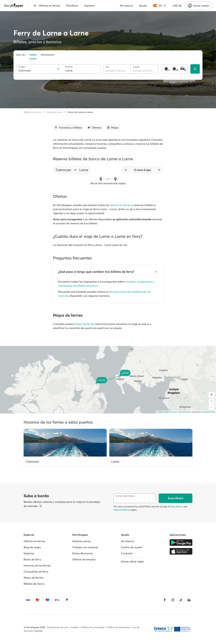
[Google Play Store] (181, 542)
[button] (75, 170)
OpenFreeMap (170, 412)
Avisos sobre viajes (132, 561)
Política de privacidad (93, 627)
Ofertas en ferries (47, 6)
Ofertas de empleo (84, 559)
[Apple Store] (181, 551)
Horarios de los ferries (37, 565)
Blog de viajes (32, 547)
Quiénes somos (82, 541)
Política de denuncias (118, 627)
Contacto (127, 553)
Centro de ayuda (132, 547)
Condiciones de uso (57, 627)
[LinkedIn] (189, 600)
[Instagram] (173, 600)
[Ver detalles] (41, 506)
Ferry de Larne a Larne (80, 112)
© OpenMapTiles (184, 412)
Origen (22, 67)
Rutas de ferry (55, 112)
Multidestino (48, 55)
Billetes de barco (33, 112)
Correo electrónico (125, 496)
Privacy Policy (175, 507)
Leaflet (159, 412)
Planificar (72, 6)
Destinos (29, 553)
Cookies (74, 627)
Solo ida (21, 55)
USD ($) (177, 6)
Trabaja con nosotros (85, 547)
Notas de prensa (83, 553)
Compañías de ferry (36, 572)
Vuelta (33, 55)
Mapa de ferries (85, 324)
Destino (69, 67)
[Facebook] (165, 600)
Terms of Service (122, 510)
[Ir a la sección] (68, 128)
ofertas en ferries (120, 205)
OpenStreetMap (208, 412)
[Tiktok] (181, 600)
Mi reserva (126, 6)
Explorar (89, 6)
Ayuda (143, 6)
